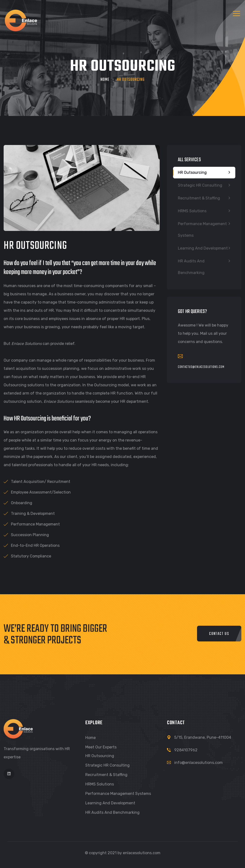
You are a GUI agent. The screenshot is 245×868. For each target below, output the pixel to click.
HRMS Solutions (192, 211)
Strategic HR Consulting (200, 185)
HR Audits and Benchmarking (191, 267)
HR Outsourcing (192, 172)
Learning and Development (203, 248)
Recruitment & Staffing (199, 198)
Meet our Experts (101, 747)
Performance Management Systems (202, 230)
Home (105, 80)
